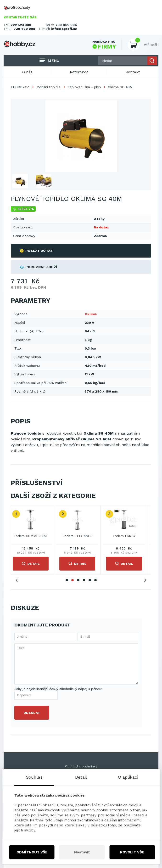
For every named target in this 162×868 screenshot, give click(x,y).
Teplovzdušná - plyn (84, 87)
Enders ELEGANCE (81, 536)
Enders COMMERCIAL (34, 536)
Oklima (91, 314)
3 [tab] (78, 580)
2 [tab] (73, 580)
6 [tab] (95, 580)
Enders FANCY (128, 536)
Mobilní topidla (48, 87)
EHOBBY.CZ (20, 87)
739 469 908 (24, 29)
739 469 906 (66, 25)
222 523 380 (21, 25)
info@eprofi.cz (64, 29)
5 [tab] (90, 580)
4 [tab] (84, 580)
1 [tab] (67, 580)
